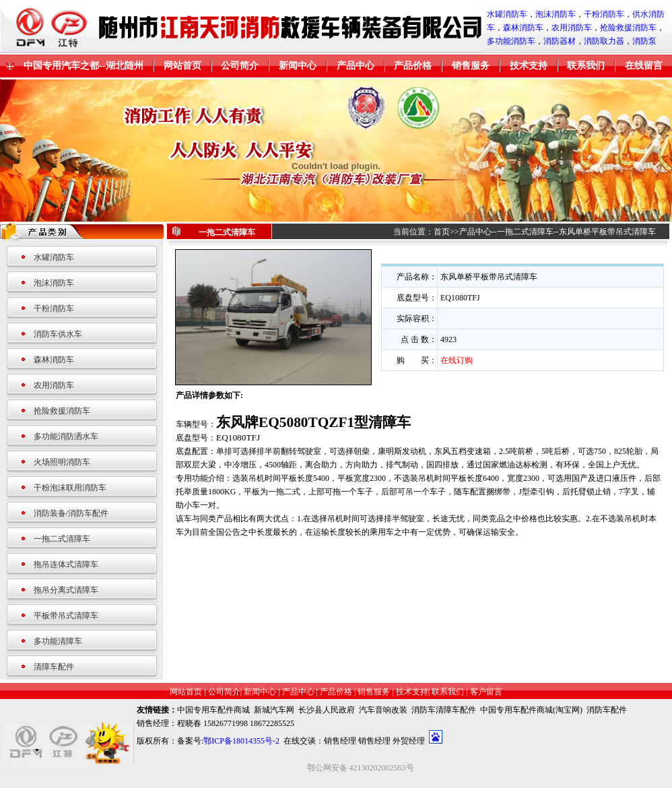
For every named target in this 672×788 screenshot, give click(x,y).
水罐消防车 (507, 14)
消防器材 (560, 41)
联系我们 (586, 66)
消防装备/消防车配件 (71, 513)
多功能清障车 (58, 641)
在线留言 (644, 66)
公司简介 (240, 66)
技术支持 (529, 66)
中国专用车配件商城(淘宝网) (531, 710)
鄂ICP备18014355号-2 (241, 741)
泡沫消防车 (556, 14)
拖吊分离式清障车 (66, 590)
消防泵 (644, 41)
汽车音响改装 (383, 710)
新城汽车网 (274, 710)
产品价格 (413, 66)
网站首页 (182, 66)
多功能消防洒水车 (66, 436)
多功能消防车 (511, 41)
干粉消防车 (604, 14)
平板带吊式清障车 (66, 616)
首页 (442, 232)
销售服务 (471, 66)
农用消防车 (572, 28)
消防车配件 (607, 710)
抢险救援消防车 (628, 28)
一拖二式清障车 (62, 539)
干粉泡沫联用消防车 (70, 488)
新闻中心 (298, 66)
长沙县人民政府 (327, 710)
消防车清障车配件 (444, 710)
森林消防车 (523, 28)
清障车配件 (54, 667)
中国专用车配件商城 (213, 710)
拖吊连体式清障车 (66, 564)
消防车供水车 (58, 334)
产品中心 (356, 66)
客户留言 (486, 692)
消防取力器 (604, 41)
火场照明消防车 (62, 462)
